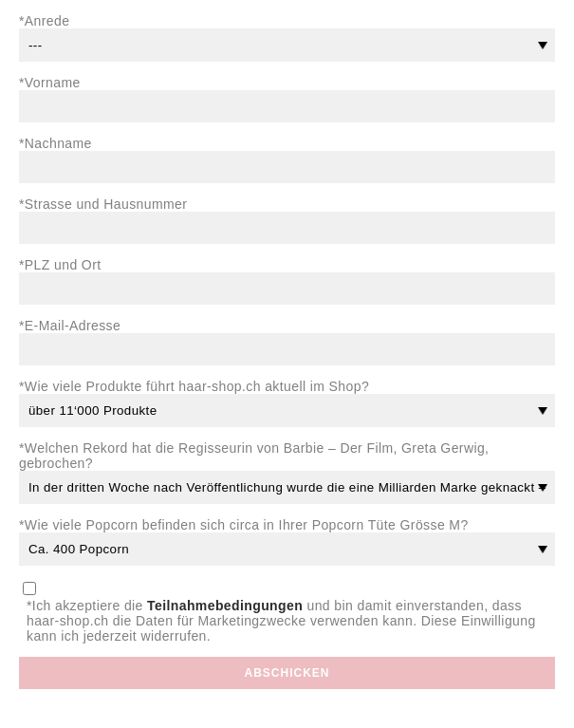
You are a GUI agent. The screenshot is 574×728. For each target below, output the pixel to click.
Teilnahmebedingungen (225, 606)
